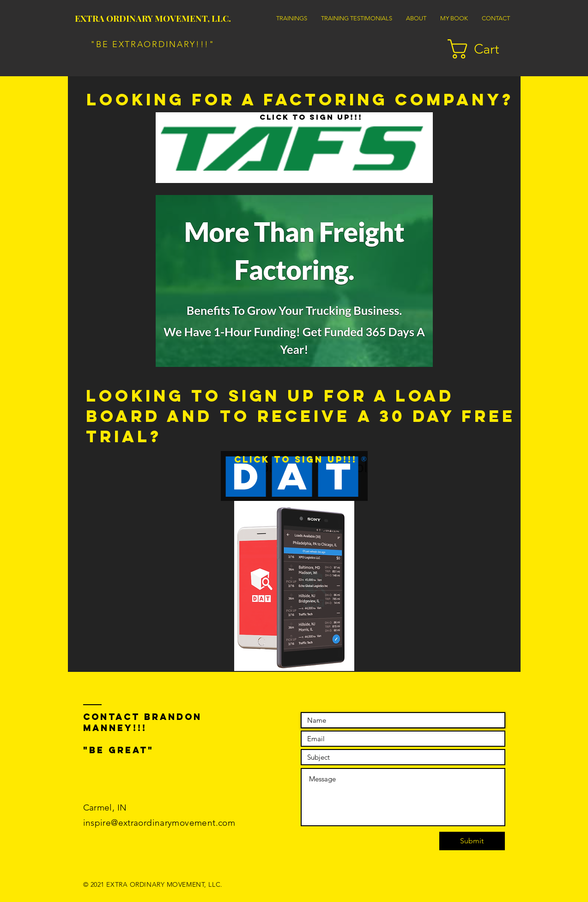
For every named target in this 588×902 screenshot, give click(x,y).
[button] (484, 49)
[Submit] (472, 841)
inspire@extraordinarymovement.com (159, 823)
